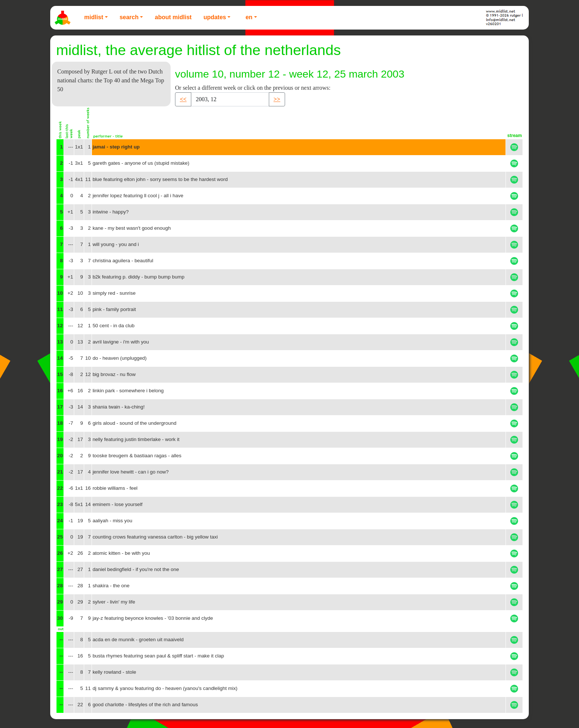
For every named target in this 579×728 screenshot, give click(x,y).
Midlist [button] (94, 17)
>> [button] (277, 99)
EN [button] (249, 17)
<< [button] (183, 99)
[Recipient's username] (230, 99)
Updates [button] (215, 17)
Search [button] (129, 17)
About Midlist (173, 17)
